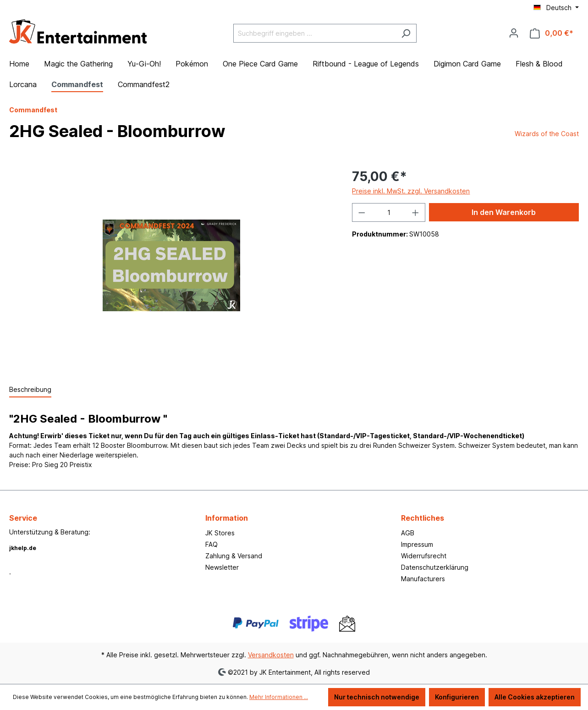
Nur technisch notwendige (377, 697)
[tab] (30, 390)
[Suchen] (406, 33)
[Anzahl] (389, 212)
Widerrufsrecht (424, 556)
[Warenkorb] (552, 33)
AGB (408, 533)
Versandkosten (271, 655)
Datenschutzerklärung (435, 567)
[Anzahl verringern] (362, 212)
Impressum (417, 544)
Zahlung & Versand (234, 556)
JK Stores (220, 533)
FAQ (212, 544)
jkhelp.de (23, 548)
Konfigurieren (457, 697)
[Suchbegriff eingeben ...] (314, 33)
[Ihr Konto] (514, 33)
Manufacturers (423, 579)
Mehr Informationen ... (279, 697)
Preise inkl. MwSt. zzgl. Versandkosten (411, 191)
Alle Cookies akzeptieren (535, 697)
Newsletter (222, 567)
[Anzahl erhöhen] (416, 212)
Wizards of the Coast (547, 134)
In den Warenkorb (504, 212)
